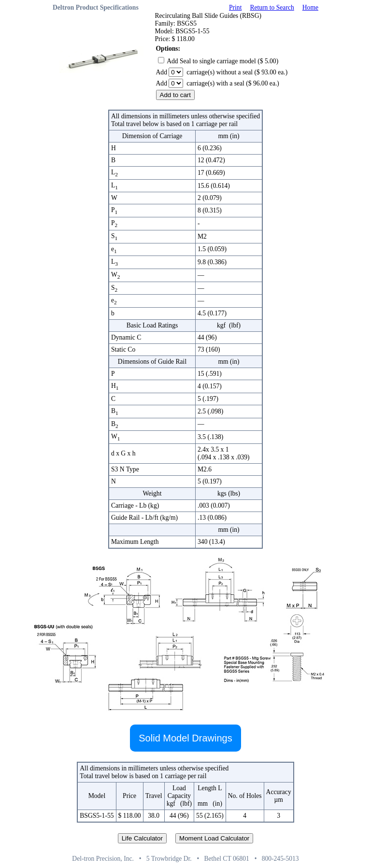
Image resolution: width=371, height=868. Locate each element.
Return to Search (272, 7)
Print (235, 7)
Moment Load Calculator (214, 838)
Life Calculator (142, 838)
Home (310, 7)
